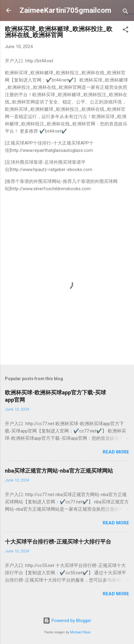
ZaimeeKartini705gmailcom (65, 10)
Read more (116, 452)
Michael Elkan (80, 632)
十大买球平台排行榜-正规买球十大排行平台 (58, 542)
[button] (125, 31)
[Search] (125, 12)
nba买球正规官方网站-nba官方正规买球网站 (59, 471)
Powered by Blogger (67, 621)
